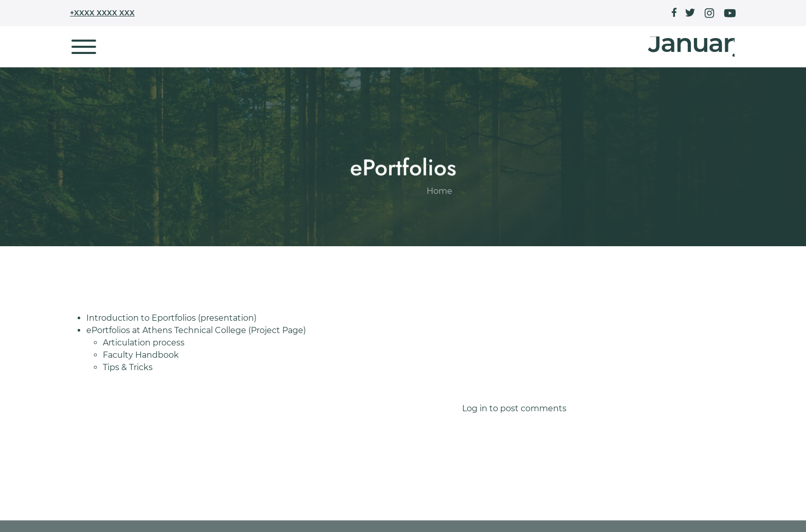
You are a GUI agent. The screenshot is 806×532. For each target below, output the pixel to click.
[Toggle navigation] (84, 47)
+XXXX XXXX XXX (102, 13)
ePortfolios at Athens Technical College (166, 330)
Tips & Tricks (128, 367)
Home (439, 221)
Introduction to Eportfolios (141, 318)
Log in (475, 408)
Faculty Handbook (141, 355)
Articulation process (144, 343)
